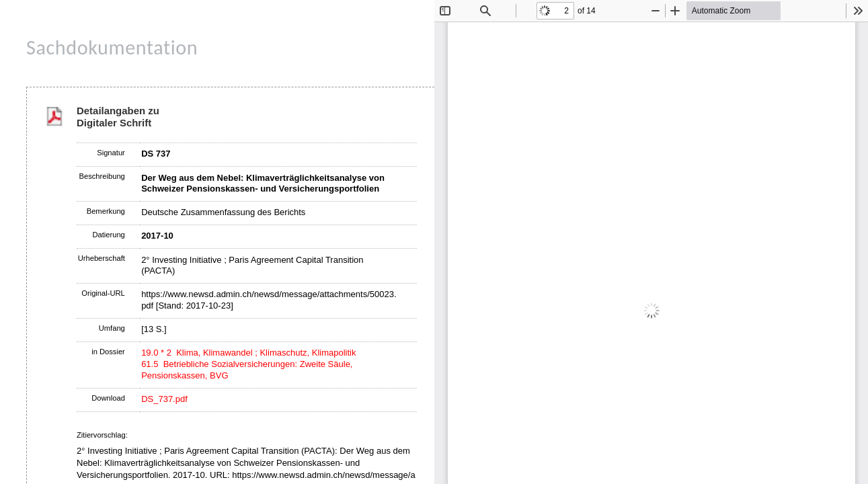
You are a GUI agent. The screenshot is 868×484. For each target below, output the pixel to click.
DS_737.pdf (164, 399)
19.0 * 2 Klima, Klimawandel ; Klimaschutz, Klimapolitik (248, 353)
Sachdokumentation (112, 47)
